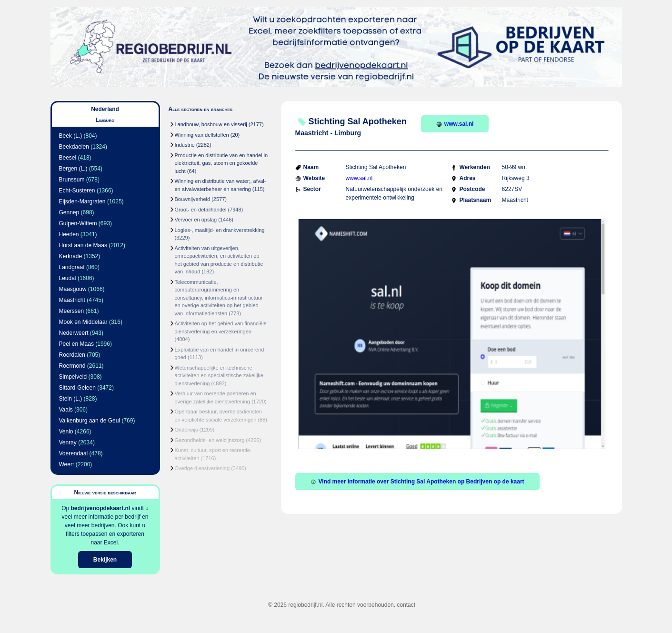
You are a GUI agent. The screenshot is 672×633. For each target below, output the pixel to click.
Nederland (105, 109)
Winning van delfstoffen (202, 135)
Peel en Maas (76, 344)
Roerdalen (72, 355)
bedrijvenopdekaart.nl (100, 508)
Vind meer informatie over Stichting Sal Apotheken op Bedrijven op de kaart (417, 482)
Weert (67, 464)
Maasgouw (73, 289)
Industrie (185, 145)
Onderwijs (186, 430)
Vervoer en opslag (196, 220)
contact (406, 605)
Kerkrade (71, 256)
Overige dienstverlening (202, 468)
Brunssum (72, 180)
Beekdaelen (74, 147)
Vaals (66, 410)
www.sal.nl (455, 124)
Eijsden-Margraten (82, 201)
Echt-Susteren (77, 191)
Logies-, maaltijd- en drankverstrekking (220, 230)
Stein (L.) (71, 399)
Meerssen (72, 311)
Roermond (72, 366)
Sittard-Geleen (77, 388)
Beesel (68, 158)
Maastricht (72, 300)
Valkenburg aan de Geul (90, 421)
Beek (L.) (71, 136)
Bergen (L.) (73, 169)
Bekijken (105, 560)
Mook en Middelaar (83, 322)
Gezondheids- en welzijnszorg (210, 440)
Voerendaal (74, 453)
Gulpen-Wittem (78, 223)
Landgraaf (72, 267)
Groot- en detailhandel (201, 210)
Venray (68, 442)
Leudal (68, 278)
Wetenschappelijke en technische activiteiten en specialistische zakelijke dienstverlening (219, 376)
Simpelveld (73, 377)
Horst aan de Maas (83, 245)
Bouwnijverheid (193, 199)
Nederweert (74, 333)
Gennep (69, 212)
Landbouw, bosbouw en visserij (211, 124)
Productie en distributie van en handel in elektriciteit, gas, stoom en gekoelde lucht (221, 163)
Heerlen (69, 234)
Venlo (66, 432)
